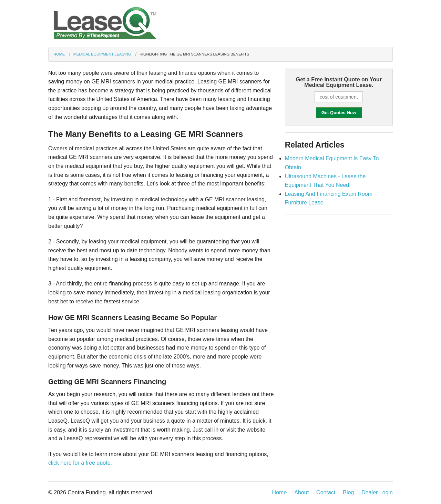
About (301, 492)
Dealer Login (377, 492)
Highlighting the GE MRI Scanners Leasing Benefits (194, 54)
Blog (348, 492)
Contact (326, 492)
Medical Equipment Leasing (102, 54)
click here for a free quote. (80, 463)
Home (59, 54)
